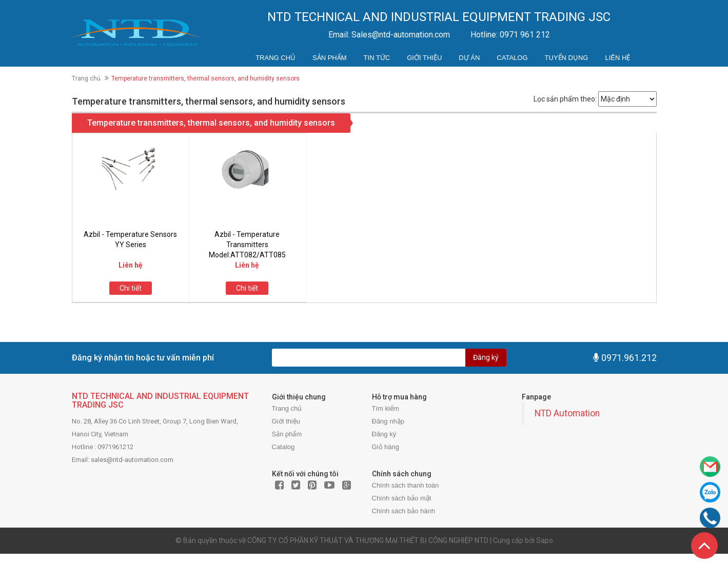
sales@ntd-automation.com (132, 460)
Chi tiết (131, 288)
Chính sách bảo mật (402, 498)
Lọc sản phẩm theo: (565, 99)
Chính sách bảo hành (404, 511)
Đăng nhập (388, 421)
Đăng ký (486, 357)
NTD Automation (567, 413)
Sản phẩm (330, 58)
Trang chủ (276, 58)
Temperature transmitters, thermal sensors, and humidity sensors (211, 123)
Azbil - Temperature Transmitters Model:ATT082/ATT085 (247, 245)
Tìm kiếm (386, 408)
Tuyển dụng (567, 58)
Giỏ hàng (386, 447)
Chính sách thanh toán (406, 485)
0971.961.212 (629, 358)
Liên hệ (617, 58)
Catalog (512, 58)
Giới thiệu (424, 58)
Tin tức (377, 58)
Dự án (469, 58)
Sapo (545, 540)
